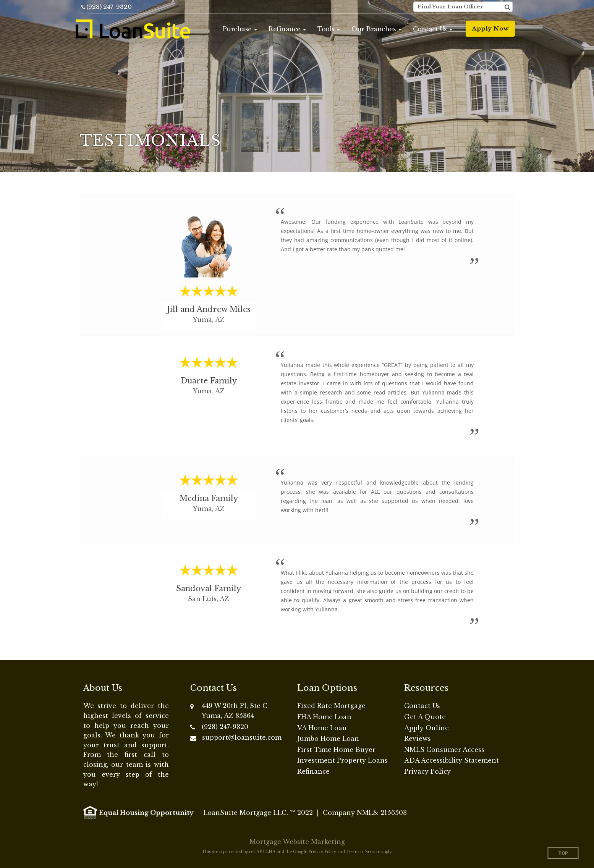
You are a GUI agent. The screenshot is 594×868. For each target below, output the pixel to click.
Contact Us (422, 706)
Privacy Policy (427, 771)
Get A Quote (425, 717)
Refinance (313, 771)
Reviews (418, 739)
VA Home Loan (322, 728)
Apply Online (426, 728)
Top (563, 853)
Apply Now (490, 28)
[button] (240, 29)
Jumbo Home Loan (328, 739)
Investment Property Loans (342, 760)
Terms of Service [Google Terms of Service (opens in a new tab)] (363, 852)
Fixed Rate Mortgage (331, 706)
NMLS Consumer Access (444, 750)
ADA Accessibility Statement (452, 760)
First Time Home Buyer (336, 750)
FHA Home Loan (324, 717)
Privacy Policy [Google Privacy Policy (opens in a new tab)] (322, 852)
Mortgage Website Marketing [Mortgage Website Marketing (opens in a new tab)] (297, 842)
